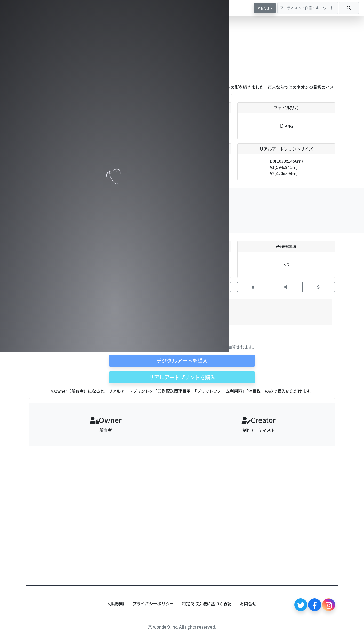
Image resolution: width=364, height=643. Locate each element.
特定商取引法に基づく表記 (207, 603)
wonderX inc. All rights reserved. (182, 627)
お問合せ (248, 603)
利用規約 (116, 603)
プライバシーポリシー (153, 603)
